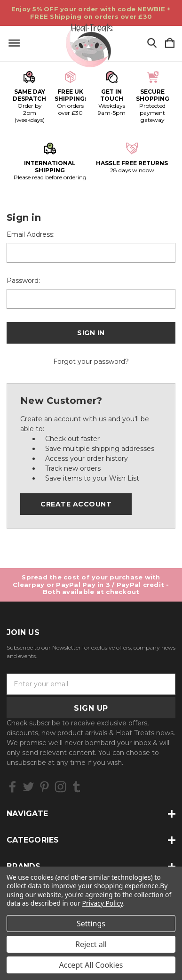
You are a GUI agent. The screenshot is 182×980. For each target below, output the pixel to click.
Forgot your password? (91, 361)
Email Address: (31, 234)
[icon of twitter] (28, 787)
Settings (91, 924)
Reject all (91, 944)
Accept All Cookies (91, 965)
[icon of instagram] (60, 787)
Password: (23, 281)
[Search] (152, 44)
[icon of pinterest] (44, 787)
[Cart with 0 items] (170, 44)
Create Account (76, 504)
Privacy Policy (103, 903)
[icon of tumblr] (76, 787)
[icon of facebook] (12, 787)
